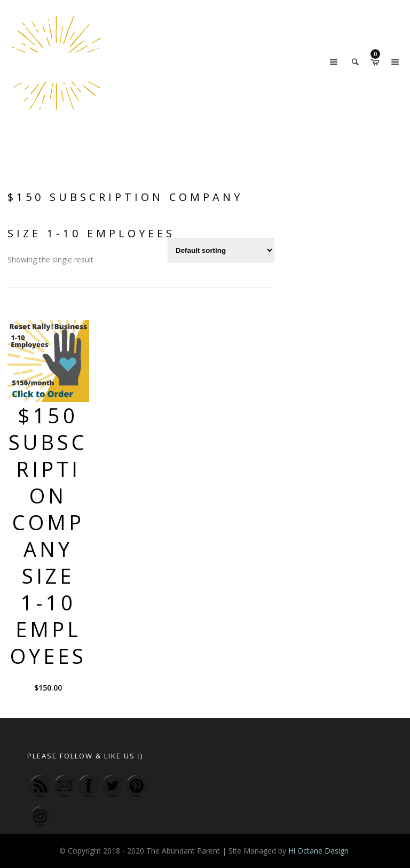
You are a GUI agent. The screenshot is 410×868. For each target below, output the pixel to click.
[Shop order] (221, 250)
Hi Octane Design (320, 851)
